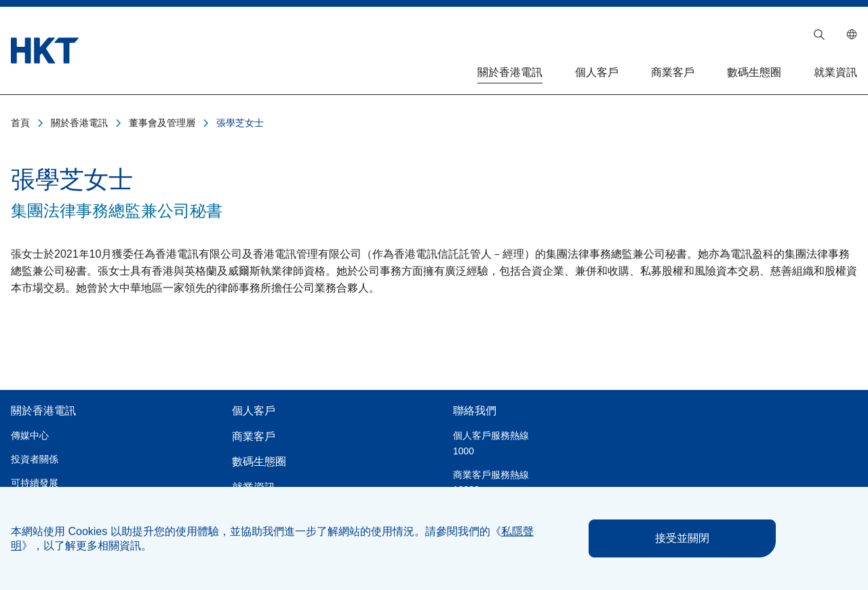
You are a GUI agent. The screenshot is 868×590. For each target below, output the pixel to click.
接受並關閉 (682, 538)
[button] (819, 35)
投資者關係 (35, 459)
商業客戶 (673, 72)
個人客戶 (597, 72)
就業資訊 (835, 72)
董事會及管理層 (162, 123)
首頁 (20, 123)
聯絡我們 (475, 411)
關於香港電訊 (510, 72)
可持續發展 (35, 483)
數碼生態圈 (754, 72)
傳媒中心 (30, 435)
